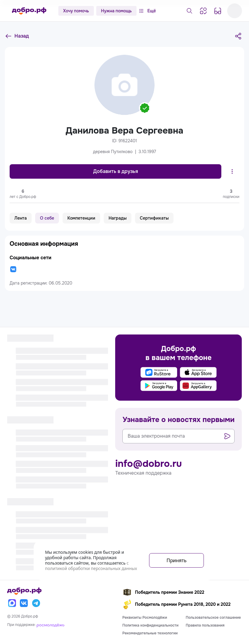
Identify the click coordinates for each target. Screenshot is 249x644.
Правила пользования (205, 625)
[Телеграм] (36, 603)
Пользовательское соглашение (213, 618)
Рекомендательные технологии (150, 633)
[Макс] (12, 603)
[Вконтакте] (24, 603)
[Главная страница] (29, 11)
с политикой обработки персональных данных (91, 566)
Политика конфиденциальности (151, 625)
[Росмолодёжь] (51, 625)
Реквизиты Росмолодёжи (145, 618)
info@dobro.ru (148, 464)
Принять (177, 560)
